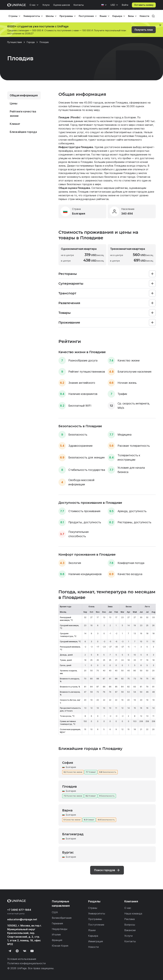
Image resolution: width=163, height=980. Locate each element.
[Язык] (104, 5)
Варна (67, 810)
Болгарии (130, 117)
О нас (33, 5)
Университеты (32, 16)
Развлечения (69, 303)
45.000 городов (94, 103)
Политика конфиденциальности (26, 963)
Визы (131, 16)
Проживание (69, 322)
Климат (15, 124)
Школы (50, 16)
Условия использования (22, 959)
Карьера (117, 16)
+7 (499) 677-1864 (19, 910)
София (68, 763)
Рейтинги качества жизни (23, 114)
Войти (125, 5)
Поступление (86, 16)
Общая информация (24, 95)
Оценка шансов (62, 5)
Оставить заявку (144, 5)
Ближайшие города (23, 132)
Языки (103, 16)
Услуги (46, 5)
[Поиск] (153, 16)
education (22, 919)
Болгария (71, 767)
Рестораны (68, 274)
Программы (66, 16)
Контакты (79, 5)
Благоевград (73, 834)
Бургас (68, 852)
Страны (13, 16)
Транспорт (67, 293)
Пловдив (69, 787)
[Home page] (17, 5)
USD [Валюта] (113, 5)
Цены (14, 103)
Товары (65, 313)
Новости (144, 16)
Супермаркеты (71, 284)
